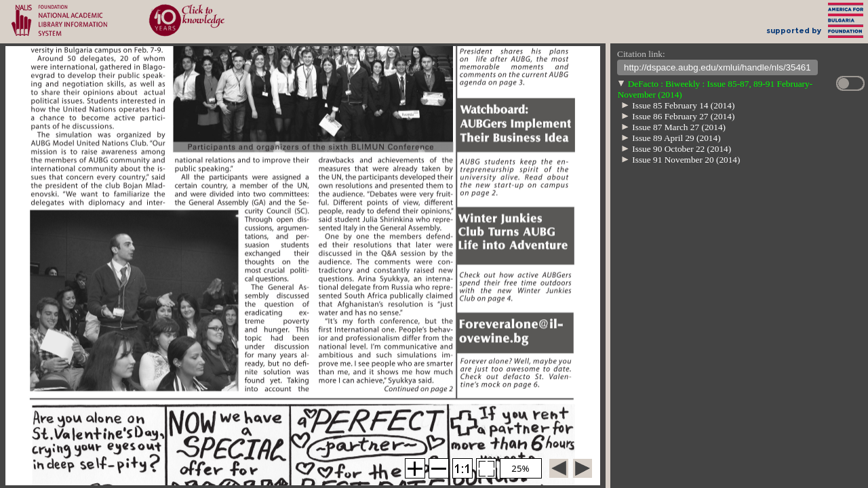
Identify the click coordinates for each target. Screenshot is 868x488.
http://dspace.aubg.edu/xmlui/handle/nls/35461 (717, 69)
